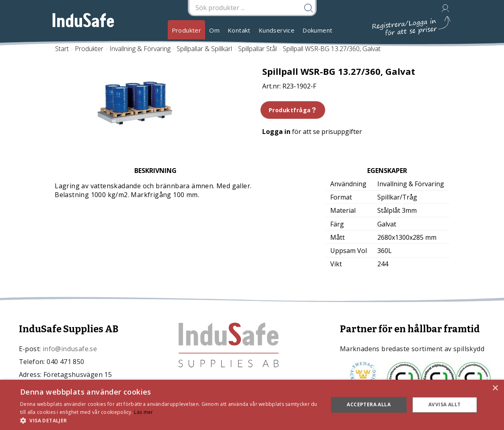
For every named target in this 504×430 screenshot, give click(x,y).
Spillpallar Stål (257, 49)
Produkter (187, 30)
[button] (170, 420)
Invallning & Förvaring (140, 49)
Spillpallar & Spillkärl (204, 49)
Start (62, 49)
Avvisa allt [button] (444, 404)
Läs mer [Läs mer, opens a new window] (143, 412)
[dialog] (252, 405)
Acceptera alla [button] (369, 404)
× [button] (495, 388)
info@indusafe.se (70, 349)
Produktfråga (293, 110)
